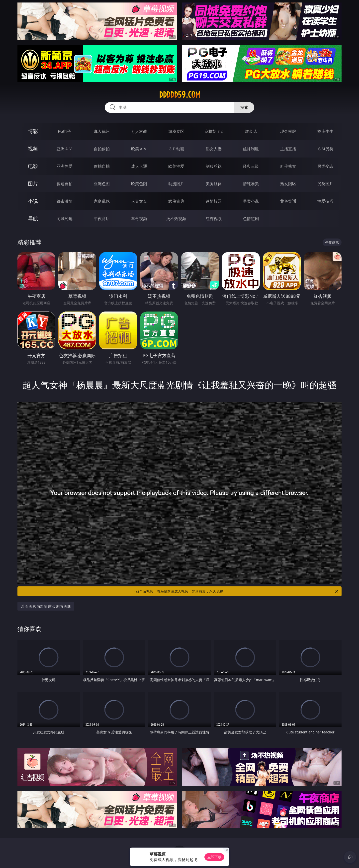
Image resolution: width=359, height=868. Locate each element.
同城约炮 (65, 219)
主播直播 (288, 149)
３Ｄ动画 (176, 149)
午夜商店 (102, 219)
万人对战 (139, 131)
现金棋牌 (288, 131)
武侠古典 (176, 201)
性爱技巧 (325, 201)
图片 (33, 184)
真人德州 (102, 131)
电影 (33, 166)
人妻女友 (139, 201)
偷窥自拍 (65, 184)
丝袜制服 (251, 149)
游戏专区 (176, 131)
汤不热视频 (176, 219)
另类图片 (325, 184)
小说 (33, 201)
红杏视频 (214, 219)
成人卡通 (139, 166)
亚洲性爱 (65, 166)
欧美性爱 (176, 166)
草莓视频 (139, 219)
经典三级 (251, 166)
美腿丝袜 (214, 184)
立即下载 (214, 857)
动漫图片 (176, 184)
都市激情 (65, 201)
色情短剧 (251, 219)
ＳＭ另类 (325, 149)
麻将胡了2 (214, 131)
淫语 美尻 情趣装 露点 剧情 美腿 (46, 606)
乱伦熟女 (288, 166)
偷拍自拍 (102, 166)
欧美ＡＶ (139, 149)
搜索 (244, 107)
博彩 (33, 131)
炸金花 (251, 131)
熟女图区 (288, 184)
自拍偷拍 (102, 149)
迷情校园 (214, 201)
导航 (33, 218)
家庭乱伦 (102, 201)
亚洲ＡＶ (65, 149)
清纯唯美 (251, 184)
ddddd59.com (180, 95)
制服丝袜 (214, 166)
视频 (33, 149)
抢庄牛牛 (325, 131)
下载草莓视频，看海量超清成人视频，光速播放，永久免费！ (236, 591)
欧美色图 (139, 184)
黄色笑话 (288, 201)
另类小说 (251, 201)
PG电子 (64, 131)
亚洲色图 (102, 184)
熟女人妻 (214, 149)
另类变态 (325, 166)
